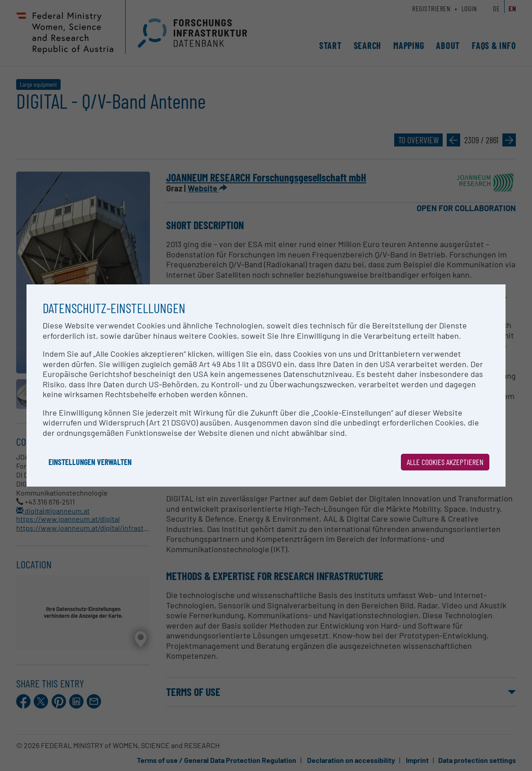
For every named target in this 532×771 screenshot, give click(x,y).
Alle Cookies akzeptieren (445, 462)
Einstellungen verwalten (90, 462)
